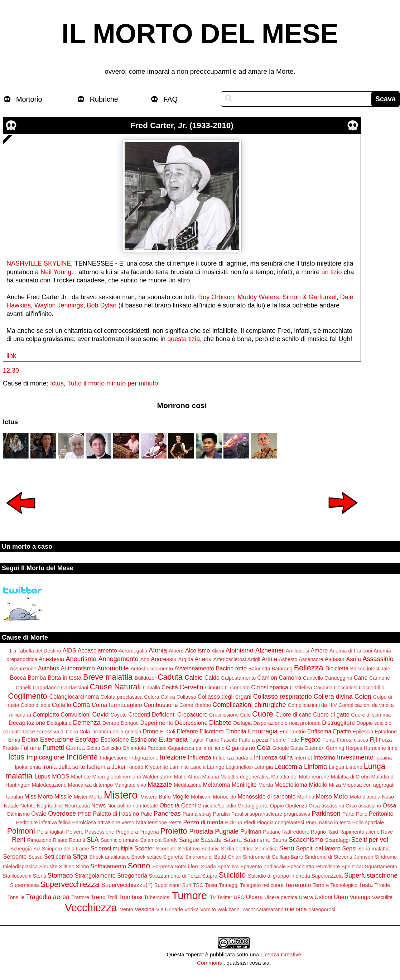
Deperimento (157, 723)
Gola (264, 748)
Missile (63, 796)
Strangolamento (95, 875)
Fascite (229, 740)
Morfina (306, 797)
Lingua (336, 767)
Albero (176, 651)
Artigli (254, 659)
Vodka (192, 909)
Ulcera (254, 897)
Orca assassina (326, 806)
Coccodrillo (372, 688)
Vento (127, 909)
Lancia (198, 767)
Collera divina (333, 697)
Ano (145, 659)
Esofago (87, 739)
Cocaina (323, 688)
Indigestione (114, 758)
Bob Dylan (102, 305)
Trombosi (131, 897)
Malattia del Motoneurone (300, 777)
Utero (341, 897)
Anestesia (51, 659)
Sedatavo (189, 849)
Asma (354, 659)
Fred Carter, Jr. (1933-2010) (182, 125)
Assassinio (378, 659)
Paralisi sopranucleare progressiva (271, 814)
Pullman (251, 831)
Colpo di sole (36, 705)
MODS (61, 776)
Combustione (161, 705)
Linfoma (315, 767)
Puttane (272, 832)
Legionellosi (239, 767)
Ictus (57, 383)
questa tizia (184, 339)
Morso (324, 796)
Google (280, 748)
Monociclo (225, 797)
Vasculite (382, 897)
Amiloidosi (298, 651)
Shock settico (146, 857)
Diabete (220, 723)
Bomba (37, 678)
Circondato (237, 688)
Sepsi (349, 848)
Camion (267, 678)
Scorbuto (166, 849)
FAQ (170, 99)
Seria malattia (374, 849)
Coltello (62, 705)
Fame (213, 740)
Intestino (324, 757)
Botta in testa (65, 678)
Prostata (201, 831)
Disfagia (242, 723)
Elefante (187, 731)
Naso (388, 797)
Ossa (389, 805)
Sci (37, 849)
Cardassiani (74, 688)
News (98, 805)
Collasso (186, 697)
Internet (303, 758)
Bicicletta (337, 668)
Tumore (189, 896)
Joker (119, 767)
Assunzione (23, 669)
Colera (151, 697)
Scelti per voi (370, 840)
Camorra (290, 678)
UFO (239, 897)
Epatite (342, 731)
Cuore (263, 714)
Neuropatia (77, 806)
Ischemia (98, 767)
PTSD (85, 814)
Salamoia (151, 840)
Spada (208, 867)
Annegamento (119, 659)
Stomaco (60, 875)
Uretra (306, 897)
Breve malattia (108, 677)
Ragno (318, 832)
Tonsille (16, 897)
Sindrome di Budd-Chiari (213, 857)
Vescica (145, 909)
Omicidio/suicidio (217, 806)
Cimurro (214, 688)
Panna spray (197, 814)
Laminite (179, 767)
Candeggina (338, 678)
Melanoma (217, 785)
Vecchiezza (91, 908)
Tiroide (382, 885)
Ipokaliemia (28, 767)
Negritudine (50, 806)
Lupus (43, 776)
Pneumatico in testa (328, 823)
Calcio (194, 678)
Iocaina (384, 758)
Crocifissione (224, 715)
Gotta (297, 748)
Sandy (170, 840)
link (11, 356)
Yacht (249, 909)
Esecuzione (57, 739)
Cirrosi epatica (269, 687)
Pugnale (227, 831)
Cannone (380, 678)
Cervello (191, 687)
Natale (11, 806)
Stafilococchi (17, 876)
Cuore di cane (293, 714)
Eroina (30, 739)
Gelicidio (111, 748)
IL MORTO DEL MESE (200, 34)
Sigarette (173, 857)
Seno (286, 848)
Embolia (236, 731)
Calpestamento (239, 678)
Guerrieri (314, 748)
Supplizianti (168, 885)
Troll (112, 897)
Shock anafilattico (109, 857)
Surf (187, 885)
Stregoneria (132, 875)
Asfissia (334, 659)
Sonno (139, 866)
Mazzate (160, 785)
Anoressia (164, 659)
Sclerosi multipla (112, 848)
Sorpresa (163, 867)
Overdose (62, 814)
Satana (232, 840)
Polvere (75, 832)
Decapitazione (27, 723)
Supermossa (25, 885)
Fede (293, 740)
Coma (81, 705)
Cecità (170, 687)
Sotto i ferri (187, 867)
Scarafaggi (338, 840)
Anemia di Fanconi (351, 651)
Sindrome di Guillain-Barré (273, 857)
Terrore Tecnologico (335, 885)
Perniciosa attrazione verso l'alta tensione (119, 823)
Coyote (119, 715)
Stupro (209, 876)
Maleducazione (49, 785)
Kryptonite (156, 767)
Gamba (75, 748)
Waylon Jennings (59, 305)
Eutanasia (173, 739)
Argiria (186, 659)
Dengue (130, 723)
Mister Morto (88, 797)
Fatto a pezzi (253, 740)
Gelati (93, 748)
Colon (363, 697)
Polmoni (21, 831)
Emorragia (263, 731)
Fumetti (53, 748)
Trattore (80, 897)
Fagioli (197, 740)
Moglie (181, 796)
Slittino (67, 867)
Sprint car (352, 867)
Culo (245, 715)
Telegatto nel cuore (262, 885)
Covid (101, 714)
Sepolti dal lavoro (318, 848)
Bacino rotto (231, 668)
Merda (266, 785)
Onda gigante (253, 806)
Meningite (244, 785)
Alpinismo (240, 650)
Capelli (24, 688)
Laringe (216, 767)
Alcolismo (197, 650)
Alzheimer (270, 650)
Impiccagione (45, 757)
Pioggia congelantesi (280, 823)
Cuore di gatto (331, 714)
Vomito (208, 909)
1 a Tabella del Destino (35, 651)
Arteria (203, 659)
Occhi (189, 805)
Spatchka (228, 867)
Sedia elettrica (237, 849)
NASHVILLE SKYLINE (39, 263)
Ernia (14, 740)
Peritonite (381, 814)
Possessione (100, 832)
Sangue (189, 840)
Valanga (360, 897)
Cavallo (151, 688)
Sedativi (210, 849)
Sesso (35, 857)
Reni (18, 840)
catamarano (270, 909)
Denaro (111, 723)
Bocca (18, 678)
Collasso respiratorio (283, 697)
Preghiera (127, 832)
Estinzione (144, 739)
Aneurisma (81, 659)
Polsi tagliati (51, 832)
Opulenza (296, 806)
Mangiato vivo (130, 785)
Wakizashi (229, 909)
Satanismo (257, 840)
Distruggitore (338, 723)
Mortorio (29, 99)
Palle (146, 814)
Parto (348, 814)
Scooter (144, 848)
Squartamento (381, 867)
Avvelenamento (194, 668)
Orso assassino (363, 806)
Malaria (210, 777)
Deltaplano (59, 723)
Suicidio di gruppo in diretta (279, 876)
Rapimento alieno (360, 832)
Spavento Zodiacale (263, 867)
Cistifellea (301, 688)
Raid (333, 832)
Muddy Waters (258, 297)
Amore (319, 650)
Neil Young (56, 272)
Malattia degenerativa (245, 777)
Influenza (199, 757)
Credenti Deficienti (152, 714)
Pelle (362, 814)
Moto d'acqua (365, 797)
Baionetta (259, 669)
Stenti (40, 876)
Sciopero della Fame (66, 849)
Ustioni (323, 897)
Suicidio (232, 875)
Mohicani (201, 797)
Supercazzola (327, 876)
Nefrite (28, 806)
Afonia (158, 650)
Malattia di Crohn (350, 777)
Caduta (170, 677)
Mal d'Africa (187, 777)
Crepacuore (192, 714)
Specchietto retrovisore (314, 867)
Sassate (211, 840)
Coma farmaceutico (117, 705)
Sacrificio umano (120, 840)
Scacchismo (306, 840)
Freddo (11, 748)
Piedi (249, 823)
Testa (366, 885)
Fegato (310, 739)
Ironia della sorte (64, 767)
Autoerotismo (78, 668)
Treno (98, 897)
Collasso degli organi (225, 697)
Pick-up (233, 823)
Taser (211, 885)
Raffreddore (296, 832)
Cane (361, 678)
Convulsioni (76, 714)
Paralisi (221, 814)
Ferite (329, 740)
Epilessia (363, 732)
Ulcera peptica (281, 897)
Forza (385, 740)
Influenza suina (273, 757)
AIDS (69, 650)
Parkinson (326, 814)
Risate (60, 840)
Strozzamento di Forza (175, 876)
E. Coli (168, 732)
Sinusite (48, 867)
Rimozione (39, 840)
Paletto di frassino (116, 814)
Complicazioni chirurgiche (249, 705)
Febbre (278, 740)
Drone (150, 731)
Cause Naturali (115, 687)
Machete (81, 777)
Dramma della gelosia (116, 732)
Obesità (169, 805)
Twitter (225, 897)
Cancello (313, 678)
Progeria (149, 832)
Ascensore (311, 659)
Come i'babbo (195, 705)
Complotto (46, 714)
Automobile (112, 668)
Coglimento (27, 696)
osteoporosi (322, 909)
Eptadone (386, 732)
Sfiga (80, 857)
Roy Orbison (216, 297)
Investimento (355, 757)
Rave (387, 832)
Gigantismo (241, 748)
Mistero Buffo (156, 797)
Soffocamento (109, 866)
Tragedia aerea (48, 897)
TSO (198, 885)
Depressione (191, 723)
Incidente (82, 757)
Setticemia (58, 857)
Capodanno (46, 688)
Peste (175, 823)
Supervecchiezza (70, 884)
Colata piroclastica (122, 697)
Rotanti (77, 840)
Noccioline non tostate (133, 806)
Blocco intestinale (370, 669)
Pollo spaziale (368, 823)
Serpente (15, 857)
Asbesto (288, 659)
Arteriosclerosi (230, 659)
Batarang (282, 669)
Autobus (49, 668)
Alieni (218, 651)
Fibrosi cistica (353, 740)
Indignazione (144, 758)
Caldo (212, 678)
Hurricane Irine (381, 748)
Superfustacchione (371, 875)
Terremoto (298, 885)
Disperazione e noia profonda (287, 723)
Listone (354, 767)
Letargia (264, 767)
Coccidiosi (346, 688)
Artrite (269, 659)
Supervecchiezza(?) (127, 885)
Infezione (173, 757)
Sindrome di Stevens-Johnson (339, 857)
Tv (213, 897)
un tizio (332, 272)
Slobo (83, 867)
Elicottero (211, 731)
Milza (335, 785)
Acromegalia (133, 651)
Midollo (318, 785)
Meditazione (188, 785)
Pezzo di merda (203, 822)
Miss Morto (38, 796)
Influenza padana (233, 758)
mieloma (296, 909)
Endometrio (293, 732)
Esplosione (115, 739)
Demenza (87, 723)
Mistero (121, 795)
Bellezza (309, 668)
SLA (93, 840)
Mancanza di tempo (91, 785)
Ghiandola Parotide (144, 748)
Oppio (277, 806)
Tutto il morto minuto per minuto (113, 383)
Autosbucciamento (152, 669)
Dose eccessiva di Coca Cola (56, 732)
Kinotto (136, 767)
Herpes (354, 748)
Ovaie (39, 814)
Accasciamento (97, 650)
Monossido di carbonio (266, 796)
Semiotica (266, 849)
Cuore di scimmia (371, 715)
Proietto (174, 831)
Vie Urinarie (170, 909)
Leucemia (288, 767)
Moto (341, 796)
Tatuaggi (229, 885)
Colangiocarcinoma (74, 697)
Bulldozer (145, 678)
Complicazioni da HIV (313, 705)
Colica (168, 697)
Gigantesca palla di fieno (196, 748)
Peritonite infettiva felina (44, 823)
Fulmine (31, 748)
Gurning (335, 748)
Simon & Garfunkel (310, 297)
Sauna (280, 840)
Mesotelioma (291, 785)
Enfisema (319, 731)
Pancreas (167, 814)
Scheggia (21, 849)
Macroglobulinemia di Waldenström (132, 777)
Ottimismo (18, 814)
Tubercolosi (157, 897)
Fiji (373, 739)
